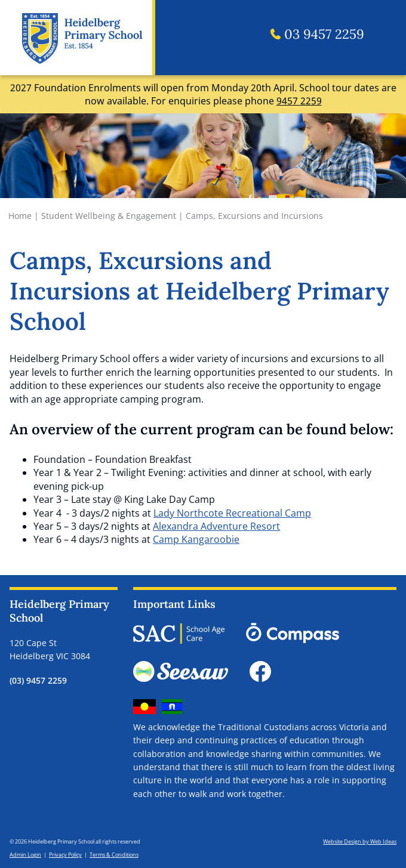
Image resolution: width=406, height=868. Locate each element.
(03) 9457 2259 (38, 680)
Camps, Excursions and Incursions (254, 216)
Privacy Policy (65, 855)
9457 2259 (299, 101)
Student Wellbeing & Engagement (109, 216)
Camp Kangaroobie (196, 539)
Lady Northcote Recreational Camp (232, 513)
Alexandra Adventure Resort (216, 526)
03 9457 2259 (317, 35)
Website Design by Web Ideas (360, 841)
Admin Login (25, 855)
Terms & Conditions (114, 855)
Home (20, 216)
